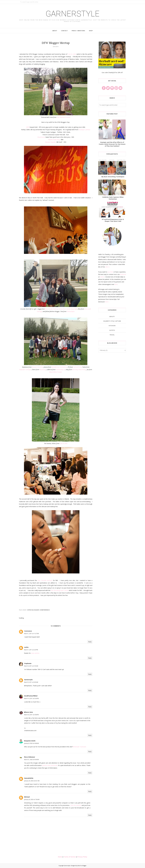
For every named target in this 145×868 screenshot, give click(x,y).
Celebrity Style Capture (112, 321)
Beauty (112, 317)
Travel (112, 335)
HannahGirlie (29, 778)
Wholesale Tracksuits (79, 747)
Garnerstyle (72, 14)
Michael (27, 797)
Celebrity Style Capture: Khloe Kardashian (113, 198)
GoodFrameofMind (31, 696)
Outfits (112, 330)
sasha (26, 647)
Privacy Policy (82, 857)
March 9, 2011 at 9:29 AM (31, 682)
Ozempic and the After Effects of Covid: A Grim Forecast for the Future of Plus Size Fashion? (112, 144)
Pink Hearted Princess (63, 117)
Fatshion (112, 326)
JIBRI (28, 127)
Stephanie (28, 663)
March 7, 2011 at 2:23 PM (31, 650)
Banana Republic (51, 142)
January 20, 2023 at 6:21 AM (32, 781)
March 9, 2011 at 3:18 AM (31, 666)
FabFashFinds (77, 367)
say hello (110, 272)
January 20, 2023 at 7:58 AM (32, 799)
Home (60, 857)
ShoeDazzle (41, 137)
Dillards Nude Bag (54, 140)
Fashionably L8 (61, 370)
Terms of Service (70, 857)
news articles (35, 653)
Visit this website (76, 805)
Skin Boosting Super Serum (60, 590)
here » (107, 302)
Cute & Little (72, 54)
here (116, 284)
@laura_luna (28, 712)
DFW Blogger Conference (39, 610)
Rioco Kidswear (30, 757)
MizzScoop (43, 370)
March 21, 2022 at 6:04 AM (31, 760)
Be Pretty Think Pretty (79, 370)
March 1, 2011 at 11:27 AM (31, 634)
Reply (90, 642)
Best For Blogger (82, 866)
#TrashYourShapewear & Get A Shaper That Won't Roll (113, 220)
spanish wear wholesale (50, 765)
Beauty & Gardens (37, 367)
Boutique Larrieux (84, 130)
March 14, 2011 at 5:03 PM (31, 698)
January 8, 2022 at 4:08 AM (31, 743)
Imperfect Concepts (25, 370)
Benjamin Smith (30, 741)
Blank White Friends (56, 372)
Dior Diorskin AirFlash (45, 580)
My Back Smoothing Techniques (113, 177)
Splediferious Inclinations (59, 367)
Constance (28, 631)
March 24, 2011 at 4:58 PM (31, 715)
